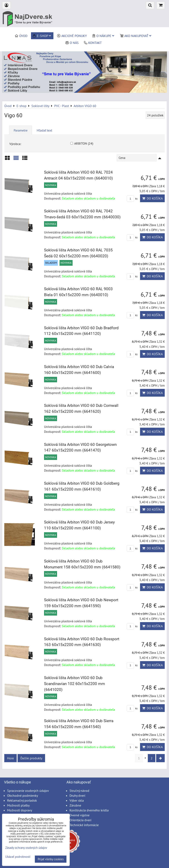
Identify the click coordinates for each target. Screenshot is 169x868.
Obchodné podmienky (23, 795)
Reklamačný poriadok (22, 800)
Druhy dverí (77, 795)
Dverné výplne (80, 815)
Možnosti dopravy (20, 810)
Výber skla (77, 800)
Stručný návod (79, 791)
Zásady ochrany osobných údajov (26, 848)
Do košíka (152, 198)
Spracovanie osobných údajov (28, 791)
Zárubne (75, 805)
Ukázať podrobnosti (18, 857)
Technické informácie (84, 825)
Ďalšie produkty (31, 758)
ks (132, 199)
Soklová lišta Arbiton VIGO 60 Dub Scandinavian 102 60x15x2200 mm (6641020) (75, 684)
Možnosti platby (18, 805)
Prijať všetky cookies (51, 859)
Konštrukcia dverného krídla (89, 810)
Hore (10, 758)
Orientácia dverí (80, 820)
